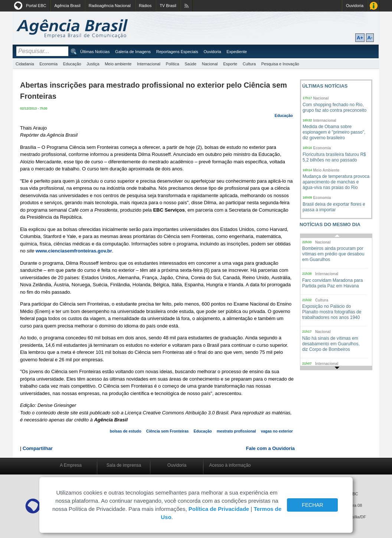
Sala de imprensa (124, 465)
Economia (48, 64)
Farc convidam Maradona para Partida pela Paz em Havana (332, 283)
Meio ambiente (118, 64)
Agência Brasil (67, 6)
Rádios (145, 6)
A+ (360, 38)
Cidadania (25, 64)
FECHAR (313, 505)
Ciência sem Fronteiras (167, 431)
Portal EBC (36, 6)
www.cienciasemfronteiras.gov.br (74, 251)
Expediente (237, 52)
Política (173, 64)
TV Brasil (168, 6)
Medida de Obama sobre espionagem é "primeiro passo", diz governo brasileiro (334, 132)
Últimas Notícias (95, 52)
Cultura (249, 64)
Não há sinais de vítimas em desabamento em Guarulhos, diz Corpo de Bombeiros (331, 344)
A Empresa (71, 465)
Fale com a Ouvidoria (271, 448)
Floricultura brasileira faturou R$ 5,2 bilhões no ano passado (334, 157)
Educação (72, 64)
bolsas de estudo (126, 431)
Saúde (190, 64)
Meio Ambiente (326, 170)
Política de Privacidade (219, 509)
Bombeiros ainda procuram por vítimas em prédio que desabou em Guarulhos (333, 254)
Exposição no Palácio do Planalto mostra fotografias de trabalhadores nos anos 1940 (332, 312)
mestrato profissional (236, 431)
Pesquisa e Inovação (280, 64)
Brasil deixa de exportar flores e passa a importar (334, 207)
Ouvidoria (355, 6)
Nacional (210, 64)
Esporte (230, 64)
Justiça (93, 64)
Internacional (149, 64)
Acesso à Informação (374, 6)
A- (370, 38)
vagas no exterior (277, 431)
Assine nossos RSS (187, 6)
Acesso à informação (230, 465)
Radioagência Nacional (110, 6)
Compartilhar (38, 448)
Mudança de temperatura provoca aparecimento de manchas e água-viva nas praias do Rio (336, 182)
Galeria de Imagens (133, 52)
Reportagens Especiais (177, 52)
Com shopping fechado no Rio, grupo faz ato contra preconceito (334, 107)
